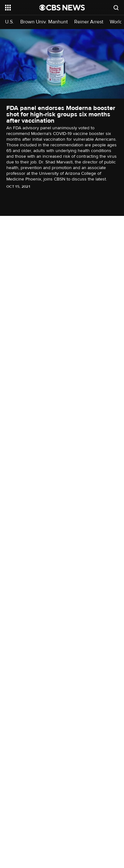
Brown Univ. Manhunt (44, 22)
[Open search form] (116, 8)
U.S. (10, 22)
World (116, 22)
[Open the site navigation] (22, 8)
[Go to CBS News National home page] (62, 8)
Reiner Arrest (89, 22)
